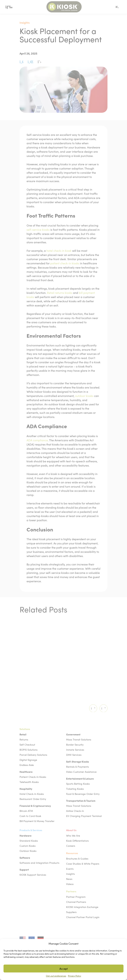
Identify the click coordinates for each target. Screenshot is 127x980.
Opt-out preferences (56, 976)
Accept (64, 969)
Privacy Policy (74, 976)
